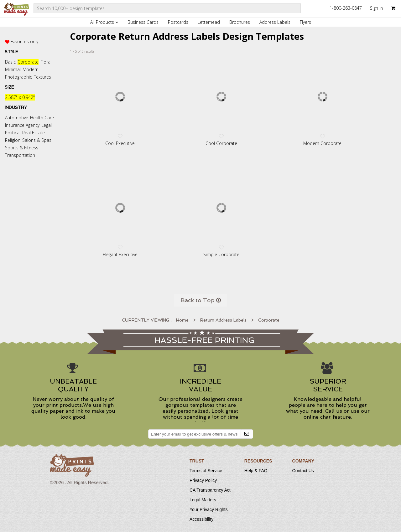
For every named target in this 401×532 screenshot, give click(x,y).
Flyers (305, 22)
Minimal (13, 69)
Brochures (240, 22)
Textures (42, 77)
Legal (47, 125)
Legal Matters (203, 500)
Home (182, 320)
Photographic (18, 77)
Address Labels (275, 22)
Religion (13, 140)
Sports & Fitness (22, 148)
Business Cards (143, 22)
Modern (31, 69)
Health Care (42, 118)
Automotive (17, 118)
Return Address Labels (223, 320)
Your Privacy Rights (209, 509)
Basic (10, 62)
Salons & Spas (37, 140)
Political (13, 133)
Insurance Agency (22, 125)
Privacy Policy (203, 480)
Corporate (28, 62)
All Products (104, 22)
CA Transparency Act (210, 490)
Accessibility (201, 519)
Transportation (20, 155)
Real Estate (34, 133)
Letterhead (209, 22)
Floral (46, 62)
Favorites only (24, 41)
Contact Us (303, 471)
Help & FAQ (256, 471)
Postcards (178, 22)
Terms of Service (206, 471)
